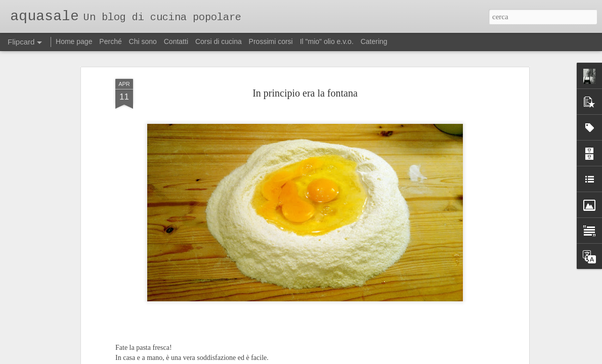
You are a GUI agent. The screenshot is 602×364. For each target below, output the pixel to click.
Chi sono (143, 41)
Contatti (176, 41)
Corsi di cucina (219, 41)
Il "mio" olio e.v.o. (327, 41)
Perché (110, 41)
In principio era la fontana (305, 93)
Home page (74, 41)
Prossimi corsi (271, 41)
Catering (374, 41)
